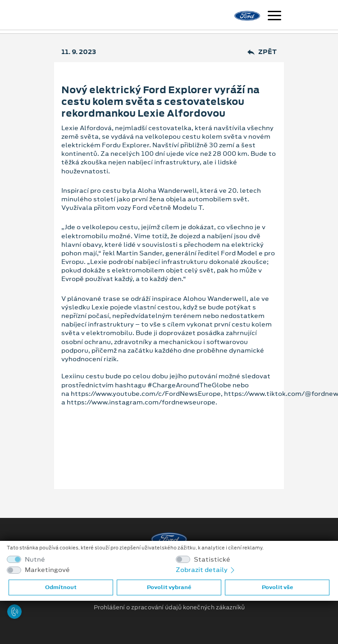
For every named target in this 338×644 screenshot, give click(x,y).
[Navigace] (274, 17)
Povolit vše (277, 587)
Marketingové (47, 570)
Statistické (212, 560)
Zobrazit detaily (206, 570)
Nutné (35, 560)
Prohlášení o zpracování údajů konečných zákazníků (169, 608)
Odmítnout (61, 587)
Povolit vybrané (169, 587)
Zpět (262, 52)
